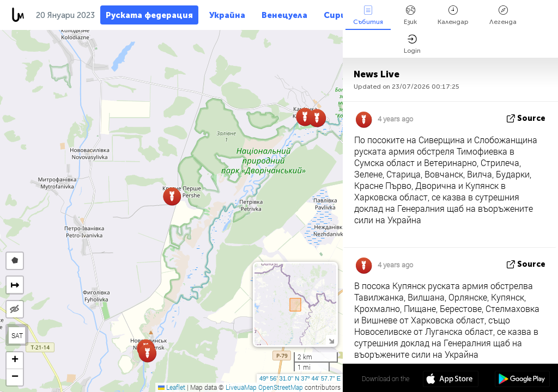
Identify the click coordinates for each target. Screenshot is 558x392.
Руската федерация (149, 15)
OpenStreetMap (281, 387)
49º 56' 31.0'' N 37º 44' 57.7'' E (300, 378)
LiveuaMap (241, 387)
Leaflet (172, 387)
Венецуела (284, 15)
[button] (317, 118)
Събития (368, 16)
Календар (453, 16)
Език (410, 16)
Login (412, 44)
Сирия (337, 15)
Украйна (227, 15)
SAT (17, 335)
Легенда (503, 16)
